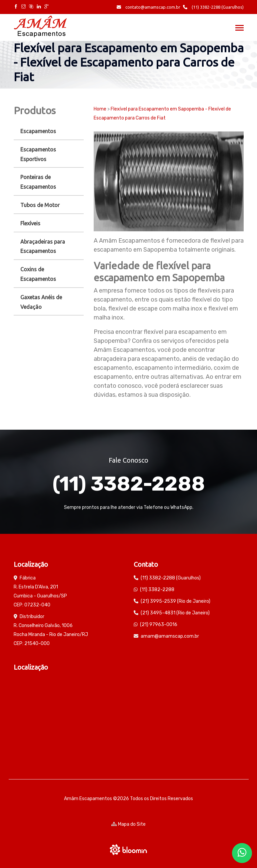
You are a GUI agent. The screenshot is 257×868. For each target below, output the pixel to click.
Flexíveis (30, 223)
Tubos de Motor (40, 205)
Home (100, 109)
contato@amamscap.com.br (148, 7)
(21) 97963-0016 (159, 625)
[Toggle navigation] (239, 28)
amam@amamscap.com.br (170, 636)
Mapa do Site (128, 824)
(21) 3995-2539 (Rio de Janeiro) (175, 601)
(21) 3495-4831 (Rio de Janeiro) (175, 613)
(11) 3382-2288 (129, 484)
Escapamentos (38, 131)
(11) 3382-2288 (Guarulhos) (213, 7)
